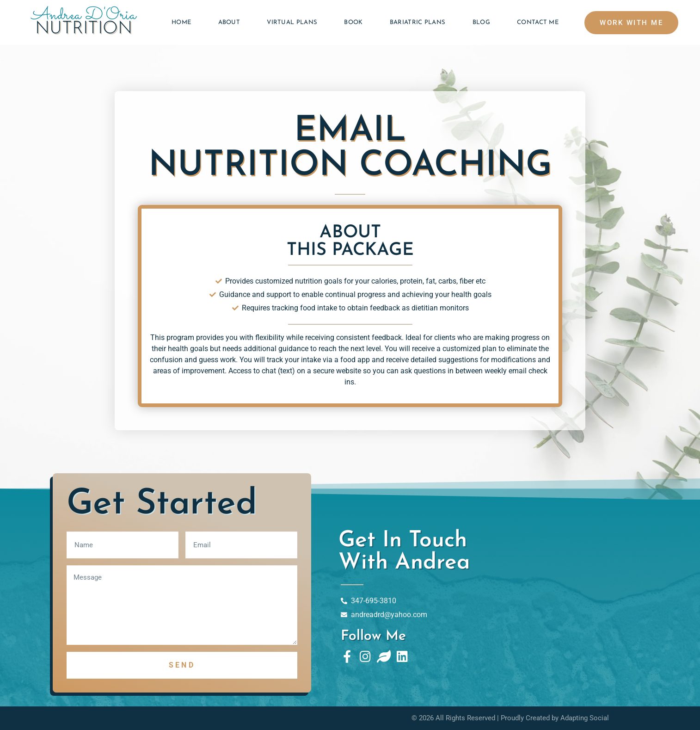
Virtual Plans (292, 22)
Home (181, 22)
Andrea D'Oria (84, 15)
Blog (481, 22)
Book (353, 22)
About (229, 22)
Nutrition (84, 29)
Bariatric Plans (418, 22)
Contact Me (538, 22)
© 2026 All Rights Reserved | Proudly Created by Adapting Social (510, 718)
